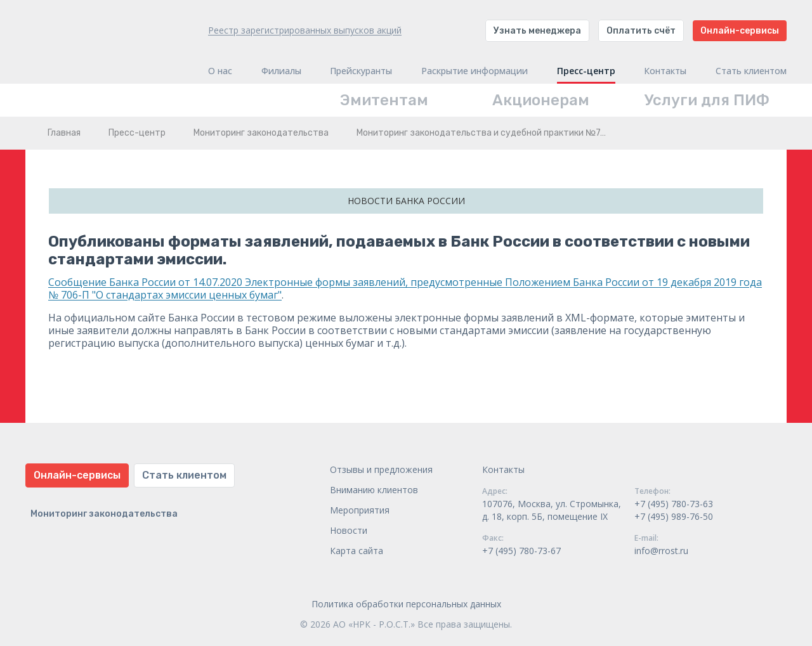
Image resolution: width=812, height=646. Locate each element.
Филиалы (281, 71)
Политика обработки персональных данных (406, 604)
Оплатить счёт (641, 31)
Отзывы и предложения (381, 469)
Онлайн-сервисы (740, 31)
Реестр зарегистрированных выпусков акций (305, 30)
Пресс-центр (586, 71)
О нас (220, 71)
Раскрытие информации (475, 71)
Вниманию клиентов (374, 490)
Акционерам (541, 100)
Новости (349, 530)
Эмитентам (384, 100)
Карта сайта (357, 551)
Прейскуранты (361, 71)
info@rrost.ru (661, 551)
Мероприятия (360, 510)
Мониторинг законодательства (261, 133)
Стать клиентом (751, 71)
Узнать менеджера (537, 31)
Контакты (665, 71)
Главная (64, 133)
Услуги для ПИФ (707, 100)
